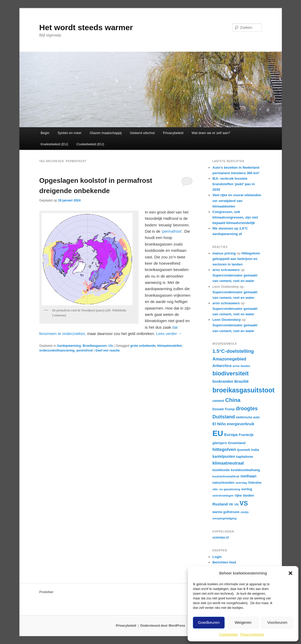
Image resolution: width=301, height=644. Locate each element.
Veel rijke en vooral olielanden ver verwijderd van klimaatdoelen (237, 201)
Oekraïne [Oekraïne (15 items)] (255, 483)
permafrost (172, 231)
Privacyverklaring (252, 635)
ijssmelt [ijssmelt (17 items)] (244, 450)
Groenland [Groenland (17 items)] (237, 443)
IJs (111, 346)
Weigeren (243, 622)
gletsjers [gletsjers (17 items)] (220, 443)
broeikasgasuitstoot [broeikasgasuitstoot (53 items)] (244, 390)
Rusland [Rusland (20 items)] (220, 504)
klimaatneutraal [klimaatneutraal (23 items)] (228, 463)
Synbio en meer (69, 133)
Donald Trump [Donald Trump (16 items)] (224, 409)
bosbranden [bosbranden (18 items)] (223, 381)
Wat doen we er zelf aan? (211, 133)
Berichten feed (224, 562)
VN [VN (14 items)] (236, 504)
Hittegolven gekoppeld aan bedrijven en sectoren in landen (236, 259)
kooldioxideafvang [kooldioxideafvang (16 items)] (245, 470)
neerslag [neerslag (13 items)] (241, 483)
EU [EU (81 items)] (218, 433)
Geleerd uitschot (142, 133)
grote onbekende (143, 346)
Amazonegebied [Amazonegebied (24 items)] (229, 359)
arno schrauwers (226, 270)
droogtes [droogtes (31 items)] (247, 408)
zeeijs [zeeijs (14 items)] (245, 512)
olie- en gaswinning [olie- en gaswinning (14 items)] (226, 489)
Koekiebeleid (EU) (54, 144)
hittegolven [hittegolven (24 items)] (224, 449)
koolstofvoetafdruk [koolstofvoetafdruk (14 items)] (226, 476)
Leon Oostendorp (227, 320)
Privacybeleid (173, 133)
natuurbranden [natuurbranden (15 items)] (224, 483)
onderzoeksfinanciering (57, 350)
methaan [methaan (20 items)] (248, 476)
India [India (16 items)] (255, 450)
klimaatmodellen (170, 346)
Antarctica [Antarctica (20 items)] (222, 366)
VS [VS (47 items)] (244, 503)
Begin (45, 133)
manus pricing (224, 253)
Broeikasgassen (95, 346)
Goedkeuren (209, 622)
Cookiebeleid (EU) (90, 144)
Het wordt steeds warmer (86, 27)
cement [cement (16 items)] (218, 401)
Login (217, 557)
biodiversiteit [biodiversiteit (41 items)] (231, 373)
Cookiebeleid (228, 635)
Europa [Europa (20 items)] (231, 435)
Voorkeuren (277, 622)
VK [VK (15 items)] (231, 504)
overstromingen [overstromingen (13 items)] (223, 496)
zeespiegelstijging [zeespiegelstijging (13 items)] (225, 518)
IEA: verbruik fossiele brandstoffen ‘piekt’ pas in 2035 (234, 184)
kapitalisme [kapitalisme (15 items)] (245, 457)
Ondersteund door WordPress (163, 626)
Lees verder (169, 334)
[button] (291, 573)
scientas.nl (221, 537)
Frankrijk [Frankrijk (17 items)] (246, 435)
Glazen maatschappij (106, 133)
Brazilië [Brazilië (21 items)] (242, 381)
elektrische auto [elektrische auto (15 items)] (248, 417)
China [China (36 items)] (233, 400)
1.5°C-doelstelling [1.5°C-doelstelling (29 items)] (233, 351)
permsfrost (85, 350)
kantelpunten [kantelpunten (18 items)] (224, 456)
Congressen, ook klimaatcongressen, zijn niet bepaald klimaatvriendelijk (235, 217)
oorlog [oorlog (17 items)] (247, 489)
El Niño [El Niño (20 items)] (219, 424)
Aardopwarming (69, 346)
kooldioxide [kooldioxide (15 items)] (221, 470)
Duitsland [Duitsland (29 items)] (224, 417)
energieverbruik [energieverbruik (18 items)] (241, 424)
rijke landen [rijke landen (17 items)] (244, 495)
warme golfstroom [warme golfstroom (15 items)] (226, 512)
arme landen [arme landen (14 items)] (241, 366)
